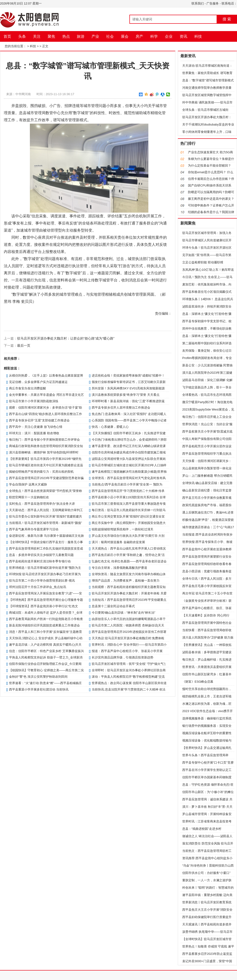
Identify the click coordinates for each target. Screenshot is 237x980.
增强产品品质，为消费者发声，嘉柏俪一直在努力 (126, 581)
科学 (154, 36)
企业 (169, 36)
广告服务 (213, 3)
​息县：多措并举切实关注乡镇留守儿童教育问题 (41, 555)
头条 (22, 36)
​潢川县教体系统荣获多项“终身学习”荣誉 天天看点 (125, 395)
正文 (45, 46)
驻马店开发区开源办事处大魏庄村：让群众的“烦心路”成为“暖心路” (66, 338)
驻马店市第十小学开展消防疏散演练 (34, 401)
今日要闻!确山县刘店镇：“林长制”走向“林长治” (123, 613)
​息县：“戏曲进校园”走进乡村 (202, 829)
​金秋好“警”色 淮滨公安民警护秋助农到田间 (38, 677)
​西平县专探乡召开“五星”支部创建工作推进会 (39, 420)
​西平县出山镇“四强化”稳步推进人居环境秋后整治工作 (46, 414)
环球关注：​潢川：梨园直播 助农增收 (34, 433)
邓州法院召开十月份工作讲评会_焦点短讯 (38, 587)
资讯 (183, 36)
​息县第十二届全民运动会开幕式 (113, 606)
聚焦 (51, 36)
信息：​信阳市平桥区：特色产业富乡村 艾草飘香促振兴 (46, 651)
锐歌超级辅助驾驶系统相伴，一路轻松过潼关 (123, 529)
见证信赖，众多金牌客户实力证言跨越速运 (38, 382)
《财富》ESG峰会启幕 (198, 682)
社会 (110, 36)
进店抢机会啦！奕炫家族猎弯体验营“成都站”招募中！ (128, 376)
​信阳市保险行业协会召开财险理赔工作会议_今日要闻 (45, 664)
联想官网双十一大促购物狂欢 (29, 497)
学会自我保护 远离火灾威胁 (28, 484)
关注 (37, 36)
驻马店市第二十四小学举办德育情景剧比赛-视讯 (42, 581)
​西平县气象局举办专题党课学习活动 (34, 529)
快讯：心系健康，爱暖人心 (110, 427)
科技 (198, 36)
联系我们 (198, 3)
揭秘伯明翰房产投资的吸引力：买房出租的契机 (41, 472)
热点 (66, 36)
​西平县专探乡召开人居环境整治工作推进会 (121, 408)
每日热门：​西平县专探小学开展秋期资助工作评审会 (44, 440)
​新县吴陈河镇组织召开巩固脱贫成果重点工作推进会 (44, 625)
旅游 (81, 36)
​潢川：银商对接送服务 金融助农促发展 (118, 542)
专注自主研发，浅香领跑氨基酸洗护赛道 (119, 568)
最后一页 (24, 345)
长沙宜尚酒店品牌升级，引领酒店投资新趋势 (123, 657)
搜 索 (227, 19)
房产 (139, 36)
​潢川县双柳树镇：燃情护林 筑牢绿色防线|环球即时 (44, 452)
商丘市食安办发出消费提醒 (27, 388)
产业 (95, 36)
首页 (7, 36)
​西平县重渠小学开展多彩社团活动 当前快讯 (39, 689)
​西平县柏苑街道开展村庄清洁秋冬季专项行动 (40, 561)
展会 (125, 36)
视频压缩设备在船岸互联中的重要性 (207, 733)
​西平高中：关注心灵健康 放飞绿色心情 (36, 427)
